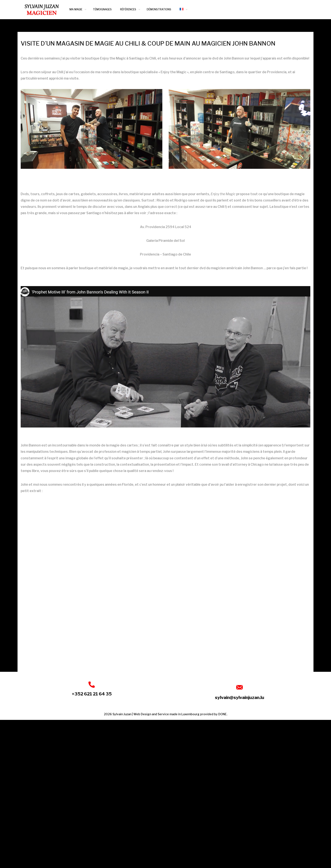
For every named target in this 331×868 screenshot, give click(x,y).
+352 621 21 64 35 (92, 694)
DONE (222, 714)
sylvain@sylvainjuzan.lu (239, 697)
